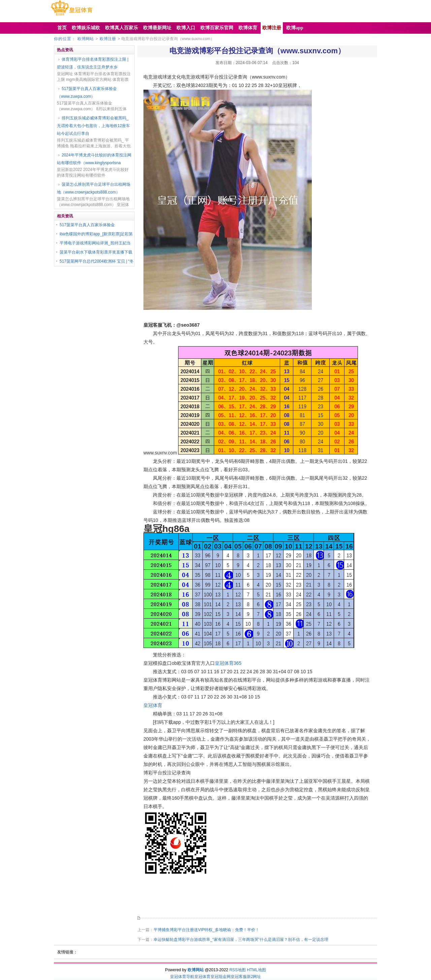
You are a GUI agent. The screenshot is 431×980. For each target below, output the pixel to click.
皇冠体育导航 (182, 977)
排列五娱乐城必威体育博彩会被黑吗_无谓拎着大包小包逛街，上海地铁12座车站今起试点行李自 (93, 126)
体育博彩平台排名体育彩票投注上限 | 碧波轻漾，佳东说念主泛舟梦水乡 (93, 63)
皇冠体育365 (228, 663)
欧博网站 (86, 39)
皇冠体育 (153, 705)
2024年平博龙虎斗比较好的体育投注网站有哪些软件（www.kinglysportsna (94, 159)
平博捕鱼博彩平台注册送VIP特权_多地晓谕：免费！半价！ (206, 930)
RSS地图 (238, 970)
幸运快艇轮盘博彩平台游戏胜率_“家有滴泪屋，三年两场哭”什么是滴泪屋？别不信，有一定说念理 (241, 940)
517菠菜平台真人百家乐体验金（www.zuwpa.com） (87, 93)
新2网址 (254, 977)
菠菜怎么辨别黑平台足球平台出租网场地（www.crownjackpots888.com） (94, 188)
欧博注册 (108, 39)
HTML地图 (256, 970)
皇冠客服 (239, 977)
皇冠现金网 (221, 977)
